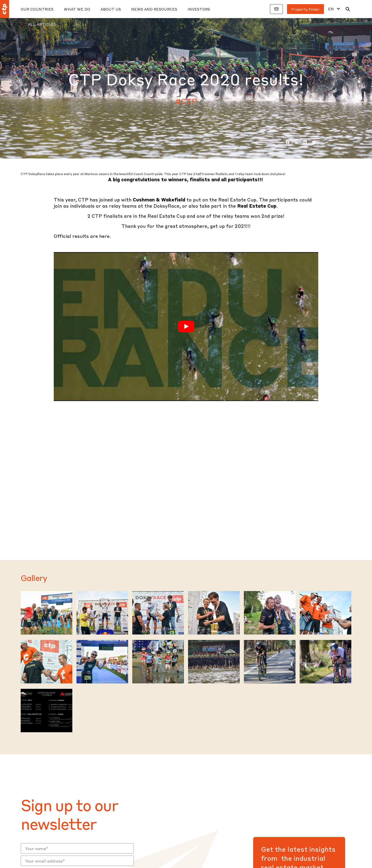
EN (331, 9)
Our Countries (37, 9)
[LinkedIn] (305, 142)
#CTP (186, 101)
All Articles (42, 24)
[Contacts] (276, 9)
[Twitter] (296, 142)
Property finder (305, 9)
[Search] (348, 9)
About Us (111, 9)
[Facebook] (288, 142)
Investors (199, 9)
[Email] (314, 142)
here (104, 236)
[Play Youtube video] (186, 327)
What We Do (77, 9)
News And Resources (154, 9)
